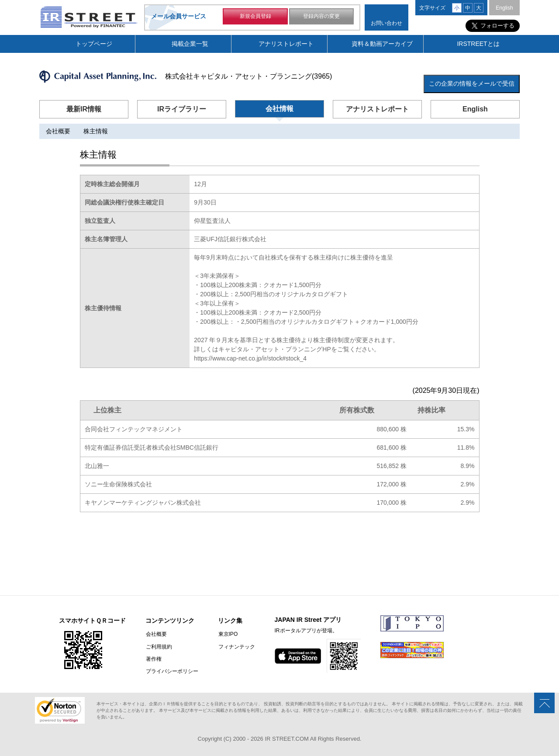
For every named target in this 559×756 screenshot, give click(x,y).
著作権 (153, 659)
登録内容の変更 (321, 17)
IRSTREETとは (478, 44)
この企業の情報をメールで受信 (472, 83)
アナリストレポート (286, 44)
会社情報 (279, 109)
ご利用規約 (159, 647)
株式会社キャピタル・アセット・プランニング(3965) (248, 76)
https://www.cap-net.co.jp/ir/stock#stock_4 (251, 359)
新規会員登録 (255, 17)
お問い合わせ (386, 23)
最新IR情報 (84, 109)
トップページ (94, 44)
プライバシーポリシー (172, 671)
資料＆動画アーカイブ (382, 44)
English (504, 8)
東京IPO (227, 635)
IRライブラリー (182, 109)
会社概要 (58, 131)
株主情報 (96, 131)
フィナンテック (236, 647)
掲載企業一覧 (190, 44)
